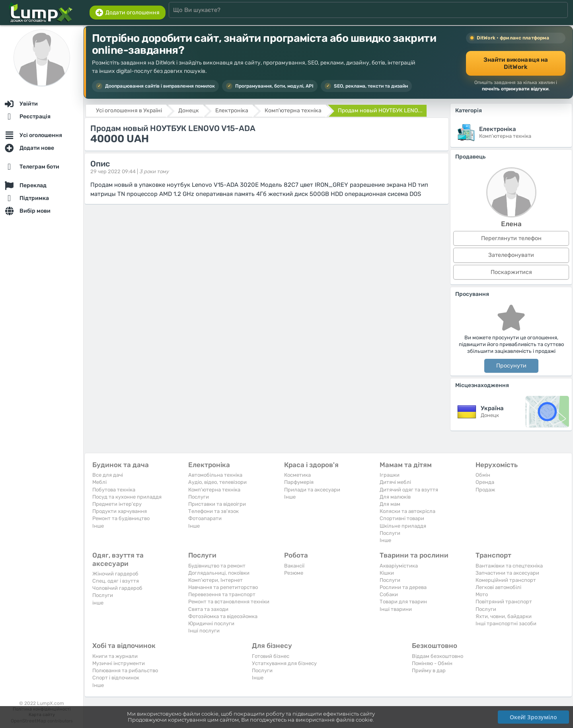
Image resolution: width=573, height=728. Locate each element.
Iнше (98, 526)
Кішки (387, 573)
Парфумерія (299, 482)
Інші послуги (204, 631)
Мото (482, 594)
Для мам (390, 504)
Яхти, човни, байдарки (504, 616)
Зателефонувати (511, 255)
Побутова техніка (114, 490)
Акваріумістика (399, 566)
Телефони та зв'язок (213, 511)
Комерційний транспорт (506, 580)
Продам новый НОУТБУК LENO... (380, 111)
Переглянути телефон (511, 238)
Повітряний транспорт (504, 602)
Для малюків (395, 497)
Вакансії (294, 566)
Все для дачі (108, 475)
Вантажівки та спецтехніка (509, 566)
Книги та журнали (115, 656)
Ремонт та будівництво (121, 518)
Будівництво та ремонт (217, 566)
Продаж (485, 490)
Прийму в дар (429, 670)
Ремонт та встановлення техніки (229, 602)
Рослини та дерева (403, 587)
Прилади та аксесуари (312, 490)
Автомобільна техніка (215, 475)
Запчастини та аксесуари (507, 573)
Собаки (389, 594)
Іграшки (390, 475)
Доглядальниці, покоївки (219, 573)
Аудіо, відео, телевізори (217, 482)
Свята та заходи (208, 609)
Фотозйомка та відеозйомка (223, 616)
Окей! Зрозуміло (533, 717)
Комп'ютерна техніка (214, 490)
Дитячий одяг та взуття (409, 490)
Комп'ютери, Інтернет (215, 580)
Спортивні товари (402, 518)
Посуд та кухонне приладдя (127, 497)
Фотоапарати (205, 518)
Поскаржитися (511, 272)
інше (98, 603)
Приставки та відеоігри (217, 504)
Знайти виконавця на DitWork (516, 63)
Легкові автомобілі (498, 587)
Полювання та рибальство (125, 670)
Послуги (199, 497)
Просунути (511, 366)
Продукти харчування (120, 511)
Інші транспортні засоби (506, 623)
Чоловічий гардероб (117, 588)
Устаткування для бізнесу (284, 663)
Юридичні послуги (211, 623)
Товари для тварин (403, 602)
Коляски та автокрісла (407, 511)
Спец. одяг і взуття (116, 581)
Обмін (483, 475)
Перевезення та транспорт (222, 594)
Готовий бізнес (271, 656)
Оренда (485, 482)
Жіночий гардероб (115, 574)
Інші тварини (396, 609)
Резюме (294, 573)
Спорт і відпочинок (116, 678)
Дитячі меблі (395, 482)
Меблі (99, 482)
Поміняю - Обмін (432, 663)
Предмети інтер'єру (117, 504)
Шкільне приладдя (403, 526)
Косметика (297, 475)
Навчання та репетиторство (223, 587)
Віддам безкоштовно (438, 656)
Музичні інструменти (119, 663)
